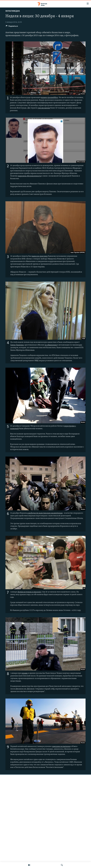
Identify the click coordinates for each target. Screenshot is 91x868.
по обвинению (51, 345)
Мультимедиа (13, 11)
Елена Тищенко (17, 345)
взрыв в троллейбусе (49, 98)
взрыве (25, 673)
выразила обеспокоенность (30, 176)
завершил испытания (61, 746)
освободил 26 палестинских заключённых (45, 513)
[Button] (12, 27)
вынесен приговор (40, 256)
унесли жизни (44, 108)
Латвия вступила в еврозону (29, 592)
